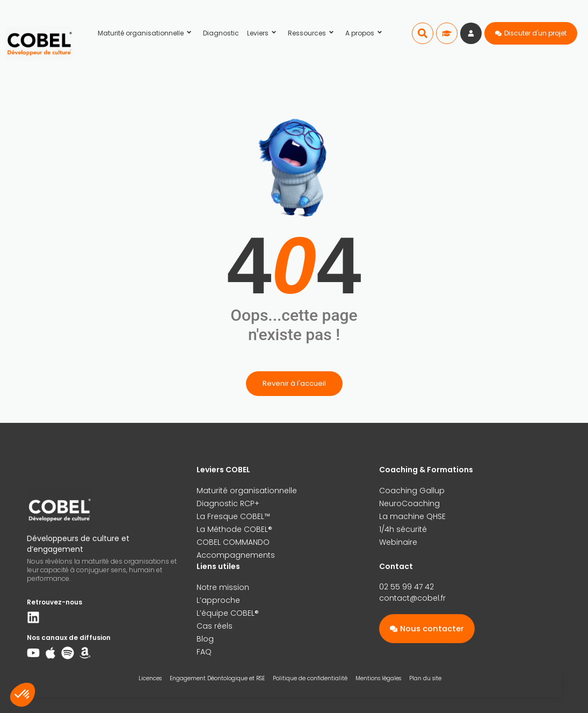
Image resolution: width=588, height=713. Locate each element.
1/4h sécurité (403, 529)
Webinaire (398, 542)
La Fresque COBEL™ (233, 516)
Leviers (263, 33)
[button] (423, 33)
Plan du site (425, 678)
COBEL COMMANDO (233, 542)
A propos (365, 33)
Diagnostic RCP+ (228, 503)
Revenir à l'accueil (294, 383)
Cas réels (215, 626)
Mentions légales (378, 678)
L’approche (218, 600)
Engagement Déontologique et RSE (217, 678)
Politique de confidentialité (310, 678)
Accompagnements (236, 555)
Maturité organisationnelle (146, 33)
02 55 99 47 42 (406, 587)
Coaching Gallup (412, 491)
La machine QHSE (412, 516)
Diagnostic (221, 33)
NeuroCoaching (409, 503)
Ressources (313, 33)
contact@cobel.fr (412, 598)
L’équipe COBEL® (228, 613)
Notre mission (223, 587)
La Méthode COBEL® (234, 529)
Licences (150, 678)
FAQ (204, 652)
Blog (205, 639)
